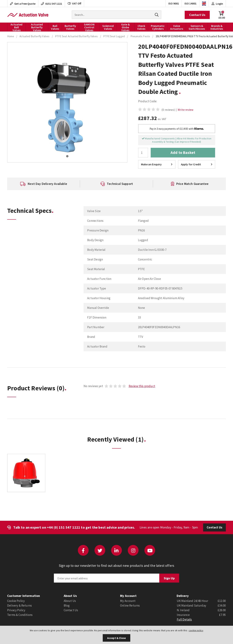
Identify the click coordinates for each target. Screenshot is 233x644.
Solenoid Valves (108, 27)
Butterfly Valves (70, 27)
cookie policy (196, 630)
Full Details (184, 619)
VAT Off (74, 3)
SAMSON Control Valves (89, 27)
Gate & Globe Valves (125, 27)
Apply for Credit (197, 164)
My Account (128, 601)
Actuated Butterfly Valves (37, 27)
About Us (70, 601)
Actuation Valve (28, 15)
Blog (67, 605)
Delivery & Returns (20, 605)
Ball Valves (55, 27)
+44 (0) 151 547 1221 (64, 527)
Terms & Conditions (20, 615)
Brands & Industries (217, 27)
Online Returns (130, 605)
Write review (185, 110)
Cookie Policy (16, 601)
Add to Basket (183, 152)
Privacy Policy (16, 610)
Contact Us (197, 15)
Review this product (142, 386)
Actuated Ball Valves (16, 27)
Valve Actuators (177, 27)
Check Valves (141, 27)
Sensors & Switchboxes (197, 27)
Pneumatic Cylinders (158, 27)
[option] (44, 184)
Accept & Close (117, 638)
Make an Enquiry (157, 164)
